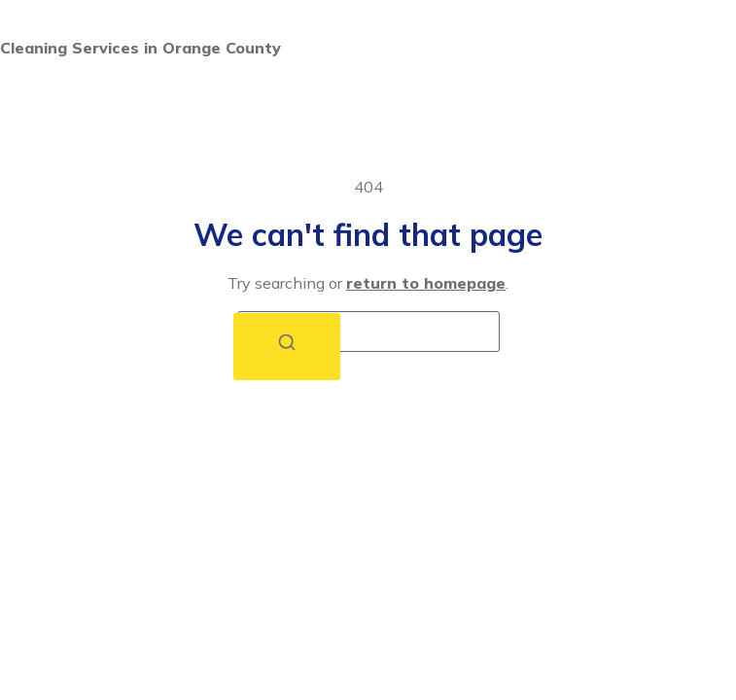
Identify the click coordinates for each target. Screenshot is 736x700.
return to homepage (426, 283)
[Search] (287, 347)
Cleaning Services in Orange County (140, 48)
